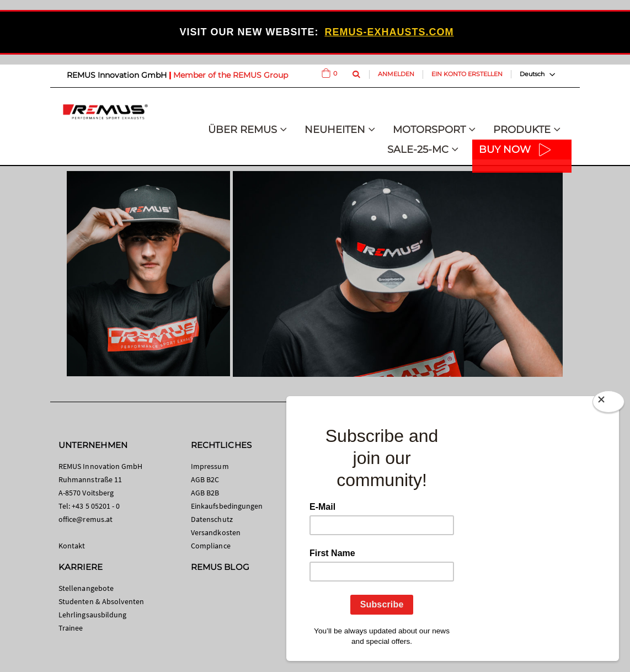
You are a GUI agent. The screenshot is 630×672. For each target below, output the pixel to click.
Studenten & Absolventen (102, 601)
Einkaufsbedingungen (227, 506)
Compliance (211, 546)
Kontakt (72, 546)
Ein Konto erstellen (467, 74)
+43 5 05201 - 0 (96, 506)
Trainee (71, 628)
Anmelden (396, 74)
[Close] (608, 404)
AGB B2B (205, 493)
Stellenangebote (86, 588)
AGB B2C (205, 479)
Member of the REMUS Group (231, 75)
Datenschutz (212, 519)
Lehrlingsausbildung (92, 615)
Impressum (210, 466)
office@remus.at (86, 519)
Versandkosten (216, 532)
